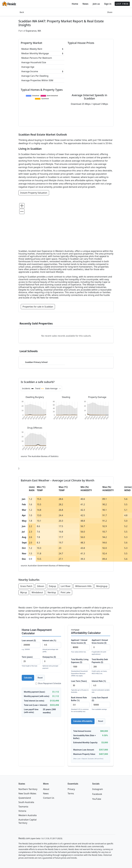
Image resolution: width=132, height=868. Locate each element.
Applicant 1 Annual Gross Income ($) (80, 646)
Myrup (24, 592)
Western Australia (28, 815)
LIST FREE (122, 4)
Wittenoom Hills (83, 586)
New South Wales (27, 793)
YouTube (97, 799)
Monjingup (102, 586)
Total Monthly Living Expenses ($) (80, 668)
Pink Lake (65, 592)
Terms (71, 793)
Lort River (66, 586)
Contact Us (49, 798)
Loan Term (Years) (80, 687)
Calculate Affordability (83, 721)
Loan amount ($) (31, 645)
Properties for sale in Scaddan (38, 307)
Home (75, 4)
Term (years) (31, 662)
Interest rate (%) (52, 646)
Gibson (41, 586)
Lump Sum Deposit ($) (101, 704)
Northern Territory (28, 789)
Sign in (108, 4)
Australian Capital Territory (27, 821)
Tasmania (23, 807)
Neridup (52, 592)
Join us (96, 4)
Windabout (37, 592)
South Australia (26, 802)
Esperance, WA (33, 31)
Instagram (98, 789)
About (46, 789)
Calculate (28, 678)
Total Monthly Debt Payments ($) (101, 667)
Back (22, 12)
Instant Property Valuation (34, 193)
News (85, 4)
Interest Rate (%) (101, 687)
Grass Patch (26, 586)
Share (110, 12)
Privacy (71, 789)
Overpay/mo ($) (52, 663)
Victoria (22, 811)
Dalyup (52, 586)
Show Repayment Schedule (48, 683)
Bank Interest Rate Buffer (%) (80, 705)
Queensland (25, 798)
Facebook (97, 794)
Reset (40, 678)
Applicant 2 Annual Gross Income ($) (101, 647)
